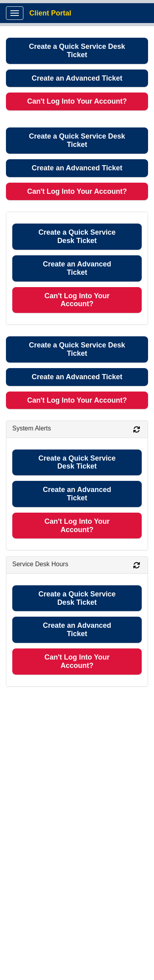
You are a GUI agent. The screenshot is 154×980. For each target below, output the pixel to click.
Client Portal (50, 13)
